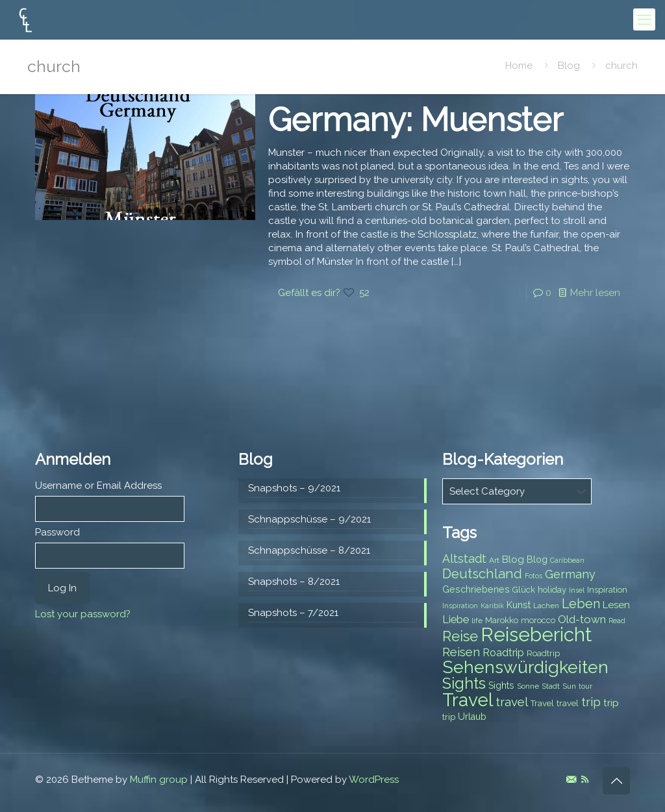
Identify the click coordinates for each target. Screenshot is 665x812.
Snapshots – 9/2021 (294, 488)
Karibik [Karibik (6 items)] (492, 606)
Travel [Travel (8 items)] (542, 703)
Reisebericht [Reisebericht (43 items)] (536, 634)
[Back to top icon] (616, 781)
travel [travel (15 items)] (512, 702)
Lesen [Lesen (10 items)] (616, 605)
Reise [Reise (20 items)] (460, 636)
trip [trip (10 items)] (611, 703)
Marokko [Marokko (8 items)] (502, 620)
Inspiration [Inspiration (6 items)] (460, 606)
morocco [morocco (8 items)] (538, 620)
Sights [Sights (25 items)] (464, 683)
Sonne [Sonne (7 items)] (528, 686)
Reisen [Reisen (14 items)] (461, 652)
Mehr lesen (595, 293)
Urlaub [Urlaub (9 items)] (472, 717)
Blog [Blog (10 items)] (513, 560)
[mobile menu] (644, 19)
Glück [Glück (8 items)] (524, 590)
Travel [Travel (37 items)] (468, 700)
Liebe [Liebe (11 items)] (456, 620)
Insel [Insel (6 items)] (577, 590)
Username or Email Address (98, 486)
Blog (569, 66)
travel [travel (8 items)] (568, 703)
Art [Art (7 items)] (494, 560)
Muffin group (159, 780)
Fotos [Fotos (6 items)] (533, 576)
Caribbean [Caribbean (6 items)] (567, 560)
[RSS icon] (585, 780)
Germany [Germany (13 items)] (570, 574)
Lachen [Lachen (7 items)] (546, 606)
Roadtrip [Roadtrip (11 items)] (503, 653)
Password (57, 532)
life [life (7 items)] (477, 621)
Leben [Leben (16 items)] (581, 604)
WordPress (374, 780)
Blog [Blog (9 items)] (537, 560)
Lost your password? (83, 614)
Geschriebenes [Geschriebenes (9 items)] (476, 589)
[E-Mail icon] (571, 780)
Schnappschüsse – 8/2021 (309, 550)
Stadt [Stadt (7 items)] (551, 686)
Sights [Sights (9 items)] (501, 685)
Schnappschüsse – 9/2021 (309, 519)
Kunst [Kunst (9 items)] (519, 605)
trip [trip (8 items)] (449, 717)
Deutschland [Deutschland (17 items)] (482, 574)
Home (519, 66)
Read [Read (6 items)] (617, 621)
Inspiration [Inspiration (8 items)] (607, 590)
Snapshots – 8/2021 (294, 582)
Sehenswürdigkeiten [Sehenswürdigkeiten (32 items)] (525, 667)
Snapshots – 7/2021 (293, 613)
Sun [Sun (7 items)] (569, 686)
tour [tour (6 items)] (585, 686)
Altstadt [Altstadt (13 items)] (464, 559)
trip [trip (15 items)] (591, 702)
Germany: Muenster (416, 120)
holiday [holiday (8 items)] (552, 590)
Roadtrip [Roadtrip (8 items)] (543, 653)
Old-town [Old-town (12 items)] (582, 619)
